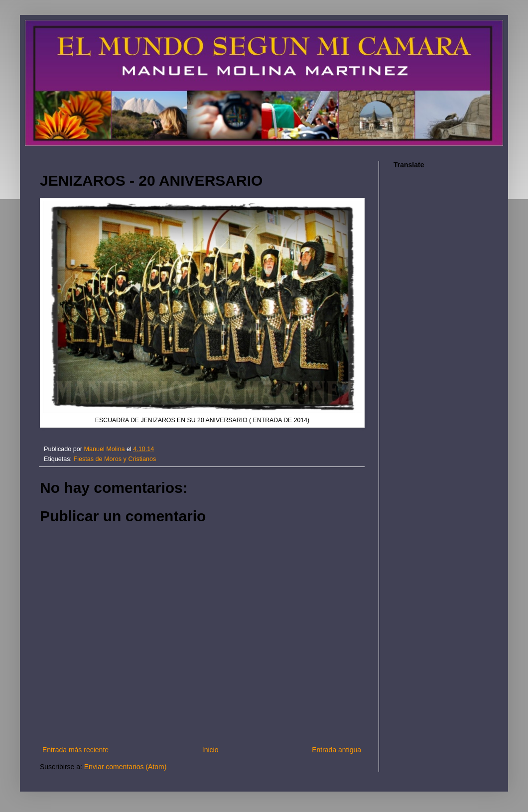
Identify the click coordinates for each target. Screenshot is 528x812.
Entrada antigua (336, 750)
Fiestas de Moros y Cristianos (115, 459)
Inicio (210, 750)
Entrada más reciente (75, 750)
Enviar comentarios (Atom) (126, 767)
